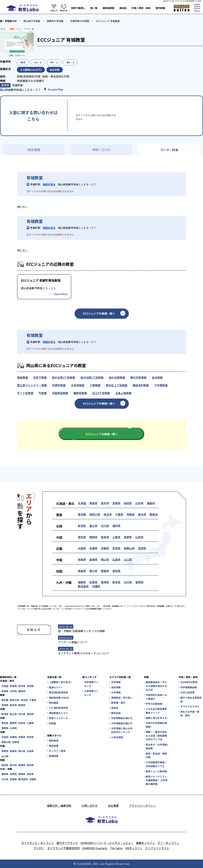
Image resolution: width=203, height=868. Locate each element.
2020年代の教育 (189, 682)
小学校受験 (117, 737)
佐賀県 (93, 582)
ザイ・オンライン (168, 843)
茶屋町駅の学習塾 (80, 21)
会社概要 (113, 806)
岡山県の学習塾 (32, 21)
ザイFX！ (39, 848)
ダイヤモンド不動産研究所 (64, 848)
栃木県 (142, 514)
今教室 (43, 393)
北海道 (82, 503)
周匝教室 (22, 377)
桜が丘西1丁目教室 (92, 377)
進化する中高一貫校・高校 (190, 713)
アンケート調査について (73, 642)
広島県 (116, 559)
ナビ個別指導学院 (58, 708)
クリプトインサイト (157, 848)
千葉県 (119, 514)
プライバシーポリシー (142, 806)
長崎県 (105, 582)
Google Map (55, 89)
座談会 (123, 8)
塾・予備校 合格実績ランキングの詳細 (81, 631)
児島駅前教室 (60, 393)
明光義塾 (54, 703)
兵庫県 (93, 548)
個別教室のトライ (58, 713)
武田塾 (52, 723)
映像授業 (54, 756)
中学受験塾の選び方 (122, 718)
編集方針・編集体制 (59, 806)
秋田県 (128, 503)
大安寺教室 (78, 385)
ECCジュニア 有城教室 (108, 21)
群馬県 (154, 514)
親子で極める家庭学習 (191, 699)
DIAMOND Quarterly (95, 848)
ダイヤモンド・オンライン (38, 843)
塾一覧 (94, 8)
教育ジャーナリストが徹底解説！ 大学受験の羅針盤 (157, 780)
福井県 (116, 526)
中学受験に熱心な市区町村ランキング (122, 730)
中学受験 (116, 682)
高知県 (116, 571)
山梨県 (139, 537)
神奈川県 (95, 514)
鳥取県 (82, 559)
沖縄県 (96, 586)
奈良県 (116, 548)
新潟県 (82, 526)
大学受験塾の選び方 (122, 723)
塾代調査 (160, 8)
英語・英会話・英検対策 (156, 755)
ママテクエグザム (190, 706)
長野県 (128, 537)
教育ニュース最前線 (156, 771)
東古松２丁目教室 (117, 385)
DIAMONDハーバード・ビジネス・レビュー (107, 843)
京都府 (105, 548)
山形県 (139, 503)
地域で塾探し (78, 8)
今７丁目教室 (25, 393)
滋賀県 (142, 548)
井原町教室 (59, 385)
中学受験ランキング (91, 684)
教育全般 (116, 713)
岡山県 (105, 559)
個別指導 (54, 741)
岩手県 (105, 503)
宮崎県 (139, 582)
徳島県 (82, 571)
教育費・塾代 (118, 703)
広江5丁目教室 (101, 393)
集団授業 (54, 746)
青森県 (93, 503)
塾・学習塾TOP (8, 21)
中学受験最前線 (189, 687)
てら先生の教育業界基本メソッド (156, 711)
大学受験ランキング (91, 693)
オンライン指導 (57, 751)
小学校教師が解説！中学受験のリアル (156, 764)
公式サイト (20, 55)
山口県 (128, 559)
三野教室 (95, 385)
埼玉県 (108, 514)
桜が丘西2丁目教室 (64, 377)
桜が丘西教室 (117, 377)
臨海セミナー (56, 687)
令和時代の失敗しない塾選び (156, 697)
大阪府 (82, 548)
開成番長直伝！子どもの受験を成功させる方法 (156, 686)
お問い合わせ (90, 806)
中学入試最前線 (154, 704)
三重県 (116, 537)
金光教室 (157, 377)
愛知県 (82, 537)
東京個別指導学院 (58, 692)
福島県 (151, 503)
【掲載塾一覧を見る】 (61, 682)
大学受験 (116, 692)
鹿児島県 (83, 586)
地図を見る (49, 184)
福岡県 (82, 582)
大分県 (128, 582)
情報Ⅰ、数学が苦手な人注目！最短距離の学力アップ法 (156, 736)
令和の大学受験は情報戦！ (156, 725)
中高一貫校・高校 (141, 8)
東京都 (82, 514)
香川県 (93, 571)
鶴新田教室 (80, 393)
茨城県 (131, 514)
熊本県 (116, 582)
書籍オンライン (145, 843)
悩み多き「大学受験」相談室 (157, 746)
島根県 (93, 559)
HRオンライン (134, 848)
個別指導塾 (108, 8)
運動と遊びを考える (156, 718)
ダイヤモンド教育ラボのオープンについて (84, 653)
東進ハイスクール (58, 718)
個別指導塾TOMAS (59, 698)
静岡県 (93, 537)
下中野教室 (161, 385)
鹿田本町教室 (141, 385)
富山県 (93, 526)
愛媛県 (105, 571)
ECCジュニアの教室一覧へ (99, 313)
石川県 (105, 526)
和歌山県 (129, 548)
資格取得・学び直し (122, 698)
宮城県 (116, 503)
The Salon (116, 848)
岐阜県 (105, 537)
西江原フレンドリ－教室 (32, 385)
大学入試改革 (187, 692)
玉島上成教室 (123, 393)
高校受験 (116, 687)
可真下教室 (40, 377)
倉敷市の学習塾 (55, 21)
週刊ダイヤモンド (67, 843)
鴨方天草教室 (138, 377)
